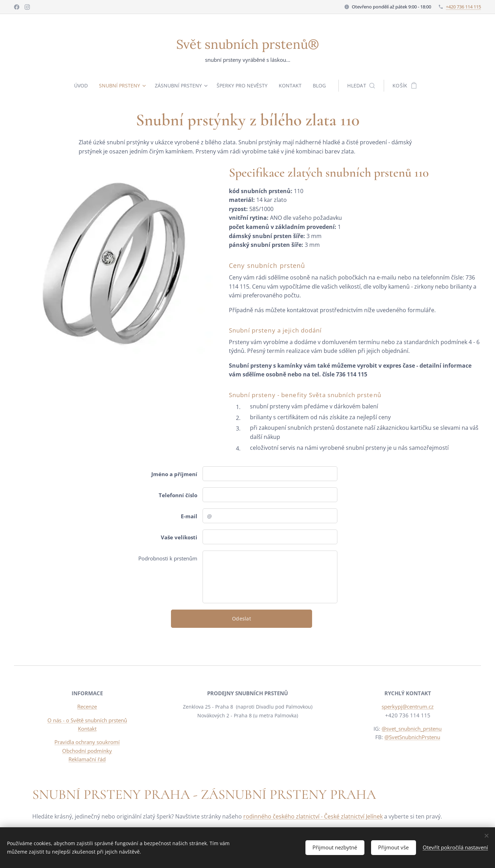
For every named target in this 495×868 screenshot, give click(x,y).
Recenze (87, 707)
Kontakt (87, 729)
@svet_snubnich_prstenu (412, 729)
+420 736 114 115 (463, 7)
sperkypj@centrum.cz (408, 707)
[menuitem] (81, 86)
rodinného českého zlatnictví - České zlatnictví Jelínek (313, 816)
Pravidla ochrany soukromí (87, 742)
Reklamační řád (87, 759)
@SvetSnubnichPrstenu (412, 737)
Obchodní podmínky (87, 751)
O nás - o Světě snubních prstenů (87, 720)
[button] (364, 86)
